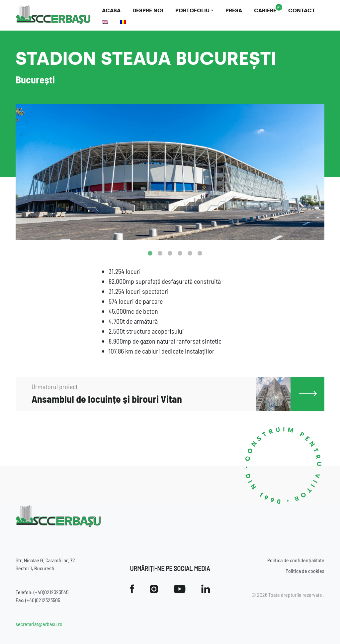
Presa (234, 10)
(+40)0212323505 (43, 600)
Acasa (111, 10)
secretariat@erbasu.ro (39, 624)
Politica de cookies (305, 571)
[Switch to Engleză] (105, 22)
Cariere (265, 10)
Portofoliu (192, 10)
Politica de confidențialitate (296, 560)
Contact (302, 10)
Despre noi (148, 10)
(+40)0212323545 (51, 592)
